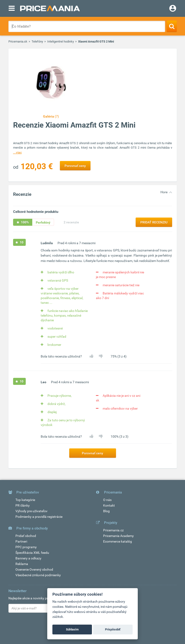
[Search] (172, 26)
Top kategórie (25, 500)
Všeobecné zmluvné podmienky (38, 575)
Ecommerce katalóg (118, 541)
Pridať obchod (26, 536)
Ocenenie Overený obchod (34, 569)
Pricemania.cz (113, 530)
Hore (164, 192)
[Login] (173, 9)
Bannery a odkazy (28, 558)
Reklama (22, 564)
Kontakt (109, 505)
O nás (107, 500)
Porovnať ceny (75, 166)
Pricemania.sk (18, 41)
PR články (23, 505)
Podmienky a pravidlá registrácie (39, 517)
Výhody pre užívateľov (31, 511)
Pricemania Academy (118, 536)
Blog (106, 511)
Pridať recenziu (154, 222)
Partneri (21, 541)
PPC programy (26, 547)
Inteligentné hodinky (61, 41)
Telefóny (37, 41)
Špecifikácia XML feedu (32, 553)
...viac (17, 152)
